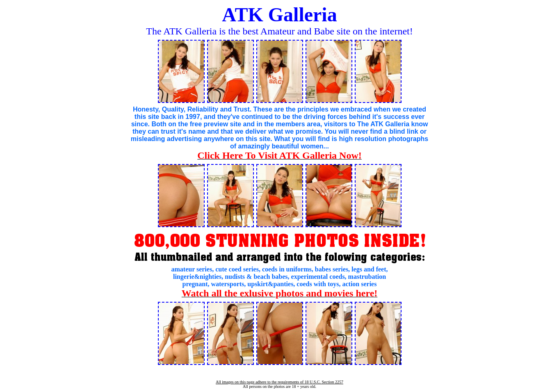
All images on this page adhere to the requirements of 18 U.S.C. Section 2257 (279, 382)
